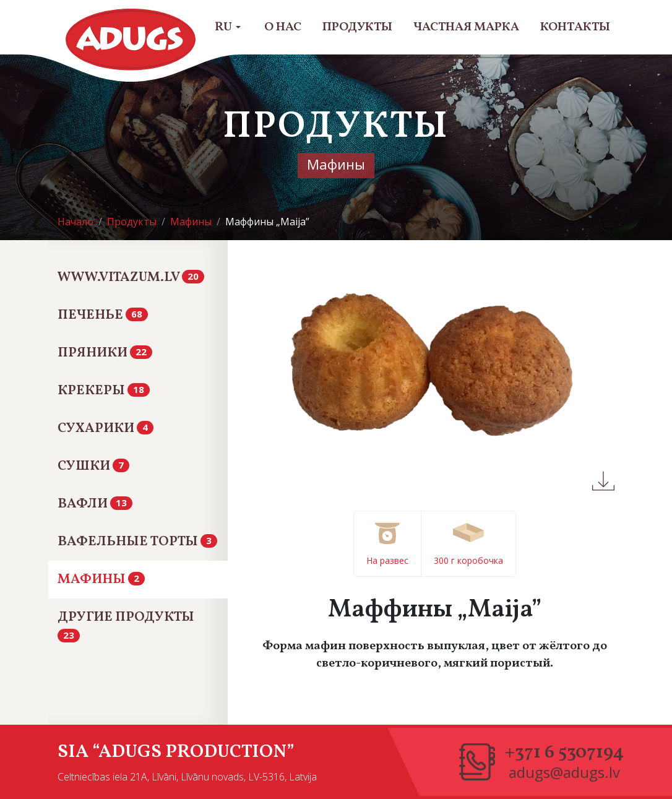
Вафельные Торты (137, 542)
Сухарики (106, 429)
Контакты (575, 27)
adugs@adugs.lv (564, 772)
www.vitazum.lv (131, 278)
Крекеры (104, 391)
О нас (283, 27)
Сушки (93, 466)
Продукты (357, 27)
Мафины (101, 580)
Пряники (105, 353)
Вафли (95, 504)
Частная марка (466, 27)
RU (228, 27)
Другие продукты (126, 624)
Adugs (131, 40)
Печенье (103, 315)
